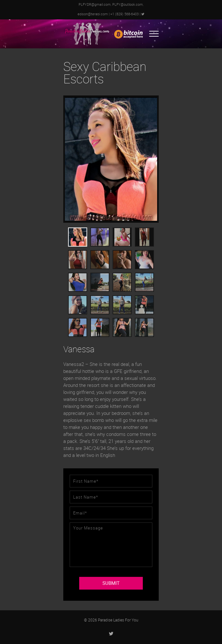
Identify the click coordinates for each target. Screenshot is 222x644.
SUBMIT (111, 583)
